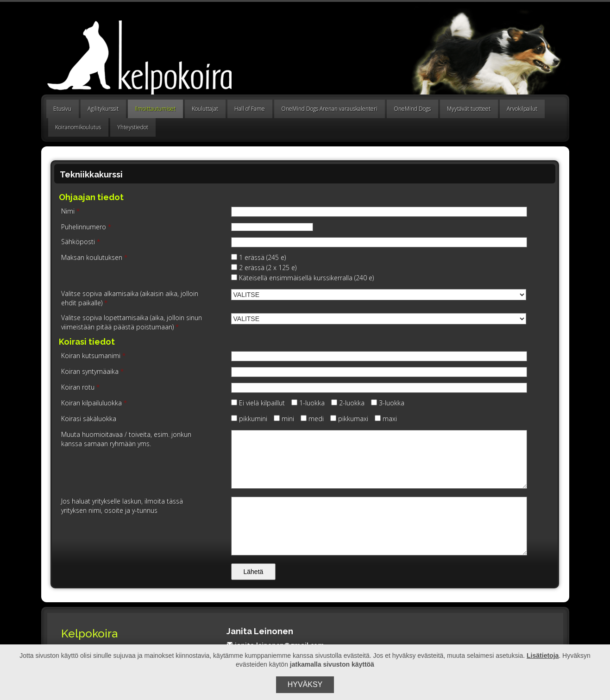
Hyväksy (305, 684)
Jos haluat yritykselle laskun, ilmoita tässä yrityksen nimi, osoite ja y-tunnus (122, 506)
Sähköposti (81, 242)
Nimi (70, 211)
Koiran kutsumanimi (93, 356)
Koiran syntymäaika (92, 371)
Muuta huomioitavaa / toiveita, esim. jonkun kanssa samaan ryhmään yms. (126, 439)
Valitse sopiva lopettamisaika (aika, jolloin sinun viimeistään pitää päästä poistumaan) (132, 322)
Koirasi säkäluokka (89, 419)
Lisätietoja (543, 656)
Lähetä (254, 572)
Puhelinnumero (86, 227)
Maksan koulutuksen (94, 257)
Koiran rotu (80, 387)
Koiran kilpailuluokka (94, 403)
